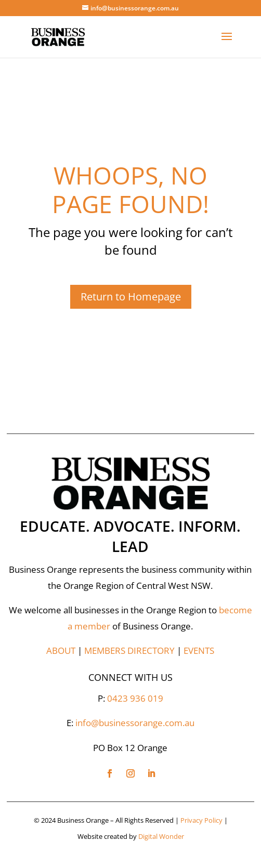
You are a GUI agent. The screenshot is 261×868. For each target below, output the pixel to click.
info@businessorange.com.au (135, 723)
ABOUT (61, 650)
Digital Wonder (161, 836)
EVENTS (199, 650)
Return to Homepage (131, 297)
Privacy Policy (201, 820)
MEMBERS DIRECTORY (129, 650)
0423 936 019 (135, 698)
